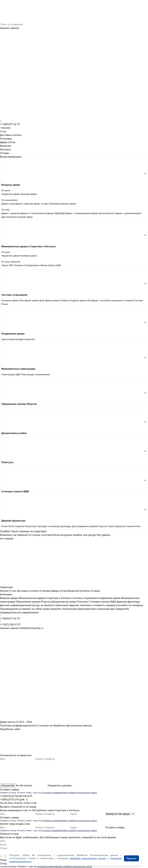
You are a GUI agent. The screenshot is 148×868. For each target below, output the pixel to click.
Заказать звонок (9, 28)
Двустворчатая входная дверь (17, 217)
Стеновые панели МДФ (103, 602)
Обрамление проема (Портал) (33, 602)
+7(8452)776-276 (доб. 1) (14, 799)
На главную (7, 538)
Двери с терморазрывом (78, 213)
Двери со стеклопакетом (34, 213)
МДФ (59, 265)
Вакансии (6, 146)
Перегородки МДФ (11, 374)
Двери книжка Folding (57, 300)
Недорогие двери (10, 194)
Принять (131, 858)
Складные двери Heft (79, 300)
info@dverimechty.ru (31, 628)
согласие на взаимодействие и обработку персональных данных (70, 793)
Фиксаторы (31, 526)
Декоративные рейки (64, 602)
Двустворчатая (27, 339)
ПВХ (11, 265)
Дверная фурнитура (128, 602)
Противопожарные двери (63, 204)
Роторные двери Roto (13, 300)
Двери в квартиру (24, 204)
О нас (3, 131)
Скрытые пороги (107, 526)
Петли (11, 526)
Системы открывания (85, 598)
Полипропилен (32, 265)
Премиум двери (28, 194)
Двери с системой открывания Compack (112, 300)
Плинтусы (83, 602)
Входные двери (9, 598)
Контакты (5, 149)
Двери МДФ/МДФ (56, 213)
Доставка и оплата (11, 135)
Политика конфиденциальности (19, 725)
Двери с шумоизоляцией (128, 213)
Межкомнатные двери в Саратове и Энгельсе (45, 598)
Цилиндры (66, 526)
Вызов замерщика (11, 157)
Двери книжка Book (35, 300)
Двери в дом (8, 204)
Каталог (5, 591)
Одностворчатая (10, 339)
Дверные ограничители (128, 526)
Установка (6, 139)
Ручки (4, 526)
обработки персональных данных (88, 858)
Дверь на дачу (41, 204)
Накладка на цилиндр (48, 526)
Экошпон (19, 265)
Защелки (20, 526)
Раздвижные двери (109, 598)
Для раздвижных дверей (85, 526)
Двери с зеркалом (11, 213)
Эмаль (5, 265)
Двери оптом (8, 142)
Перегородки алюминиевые (36, 374)
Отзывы (5, 153)
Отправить (6, 863)
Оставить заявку (10, 790)
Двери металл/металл (103, 213)
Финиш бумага (48, 265)
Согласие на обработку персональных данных (65, 725)
